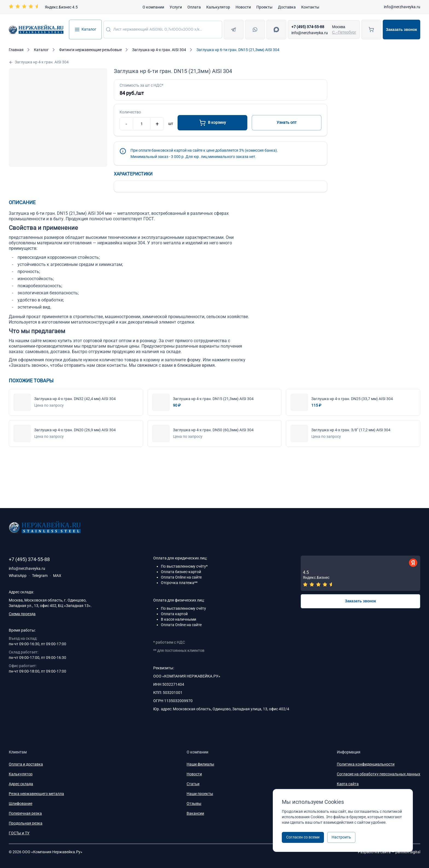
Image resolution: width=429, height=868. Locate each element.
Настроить (341, 837)
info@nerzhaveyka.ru (402, 7)
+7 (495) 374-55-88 (308, 27)
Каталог (85, 30)
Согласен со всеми (303, 837)
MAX (57, 576)
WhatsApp (18, 576)
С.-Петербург (344, 32)
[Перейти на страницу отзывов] (43, 7)
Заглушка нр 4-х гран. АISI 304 (39, 62)
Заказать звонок (402, 30)
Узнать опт (287, 122)
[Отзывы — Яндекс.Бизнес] (360, 573)
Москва (339, 27)
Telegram (40, 576)
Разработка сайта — (389, 852)
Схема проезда (22, 614)
